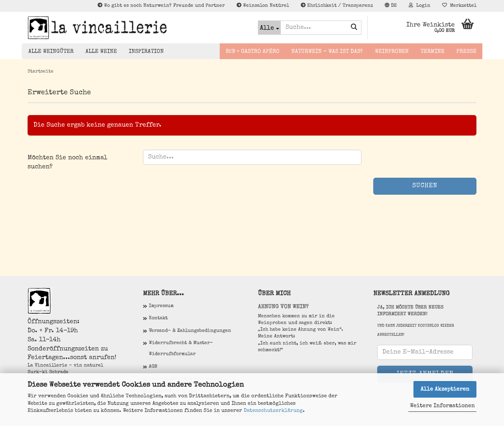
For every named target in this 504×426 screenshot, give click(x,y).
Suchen (425, 186)
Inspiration (146, 52)
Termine (433, 52)
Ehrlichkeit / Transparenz (337, 6)
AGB (153, 367)
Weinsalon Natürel (263, 6)
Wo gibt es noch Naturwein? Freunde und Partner (161, 6)
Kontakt (158, 318)
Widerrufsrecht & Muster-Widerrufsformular (181, 349)
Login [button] (420, 6)
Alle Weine (101, 52)
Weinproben (392, 52)
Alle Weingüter (51, 52)
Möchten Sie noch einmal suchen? (68, 163)
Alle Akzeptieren (445, 389)
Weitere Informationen (442, 406)
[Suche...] (269, 28)
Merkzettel (459, 6)
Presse (466, 52)
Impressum (161, 306)
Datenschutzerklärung (273, 411)
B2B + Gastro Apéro (253, 52)
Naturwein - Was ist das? (327, 52)
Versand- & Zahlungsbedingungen (190, 331)
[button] (391, 6)
